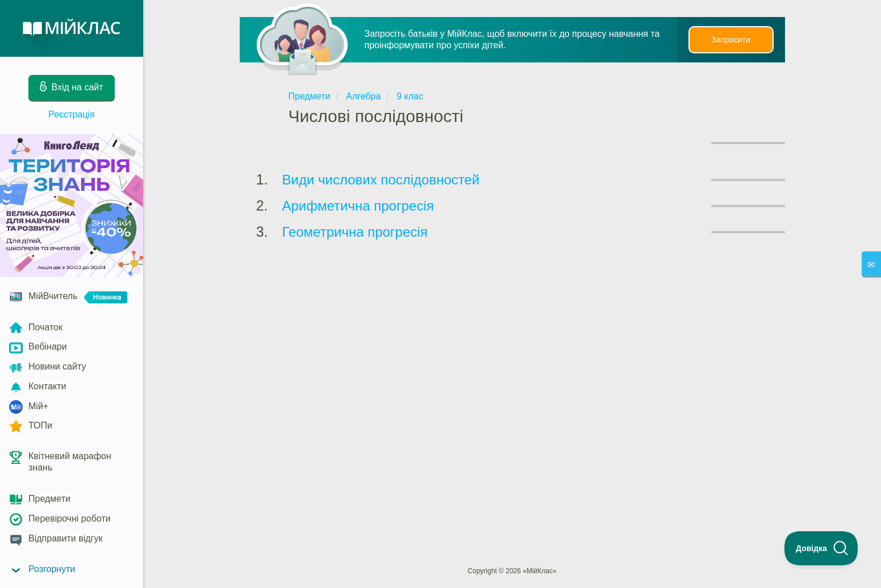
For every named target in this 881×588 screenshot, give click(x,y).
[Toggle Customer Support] (821, 548)
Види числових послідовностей (381, 180)
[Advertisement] (512, 288)
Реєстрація (72, 114)
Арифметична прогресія (358, 206)
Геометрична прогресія (355, 232)
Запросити (730, 40)
